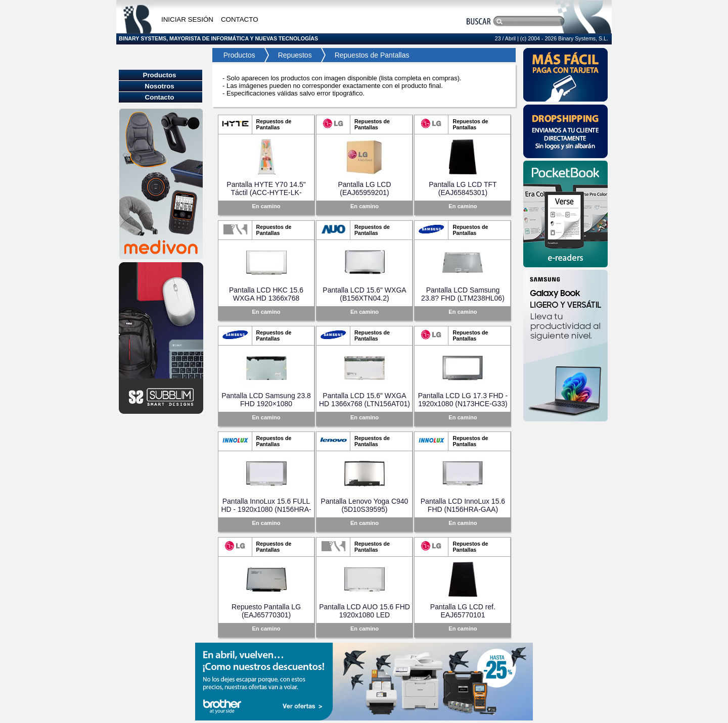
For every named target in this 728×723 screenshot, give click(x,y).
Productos (236, 55)
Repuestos (295, 55)
